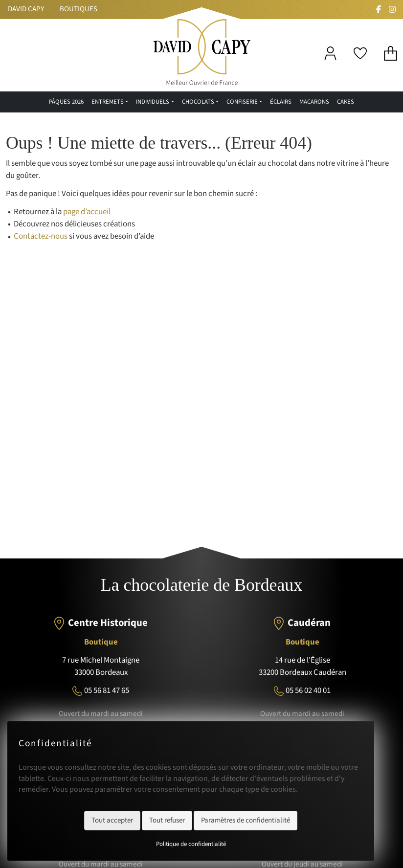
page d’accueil (87, 212)
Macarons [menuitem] (314, 102)
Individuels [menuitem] (153, 102)
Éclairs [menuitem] (281, 102)
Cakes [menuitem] (346, 102)
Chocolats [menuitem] (198, 102)
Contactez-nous (41, 236)
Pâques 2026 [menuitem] (66, 102)
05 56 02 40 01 (308, 690)
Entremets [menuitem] (108, 102)
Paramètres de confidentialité (246, 820)
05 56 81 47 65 (107, 690)
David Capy (26, 9)
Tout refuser (167, 820)
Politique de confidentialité (191, 844)
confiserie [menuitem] (242, 102)
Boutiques (78, 9)
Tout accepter (112, 820)
